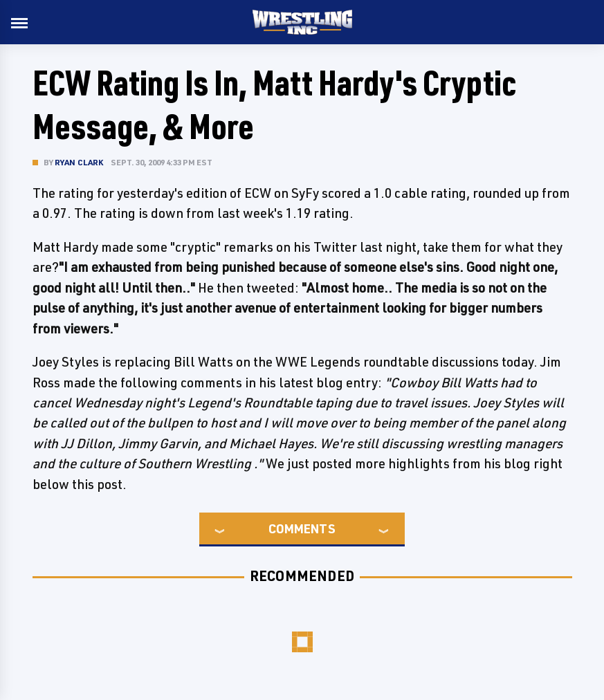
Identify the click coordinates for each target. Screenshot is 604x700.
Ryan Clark (79, 162)
